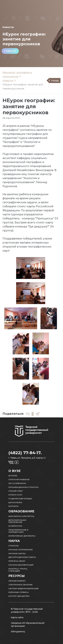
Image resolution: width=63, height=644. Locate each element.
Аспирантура (15, 526)
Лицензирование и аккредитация (18, 531)
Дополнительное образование (17, 521)
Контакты (13, 506)
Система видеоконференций (23, 589)
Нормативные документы (22, 536)
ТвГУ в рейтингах (17, 483)
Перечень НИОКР (17, 561)
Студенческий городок (20, 499)
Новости (10, 51)
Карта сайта (17, 617)
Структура (14, 546)
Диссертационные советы (22, 557)
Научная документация (21, 565)
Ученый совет (16, 491)
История (13, 476)
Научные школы (17, 554)
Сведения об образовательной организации (28, 624)
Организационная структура (23, 487)
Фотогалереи (15, 503)
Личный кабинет (17, 581)
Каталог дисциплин (19, 596)
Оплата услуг (15, 495)
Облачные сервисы (18, 592)
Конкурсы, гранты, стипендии (18, 570)
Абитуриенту (18, 632)
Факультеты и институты (21, 516)
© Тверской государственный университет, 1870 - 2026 (27, 610)
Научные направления (20, 550)
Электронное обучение (20, 585)
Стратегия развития (19, 480)
